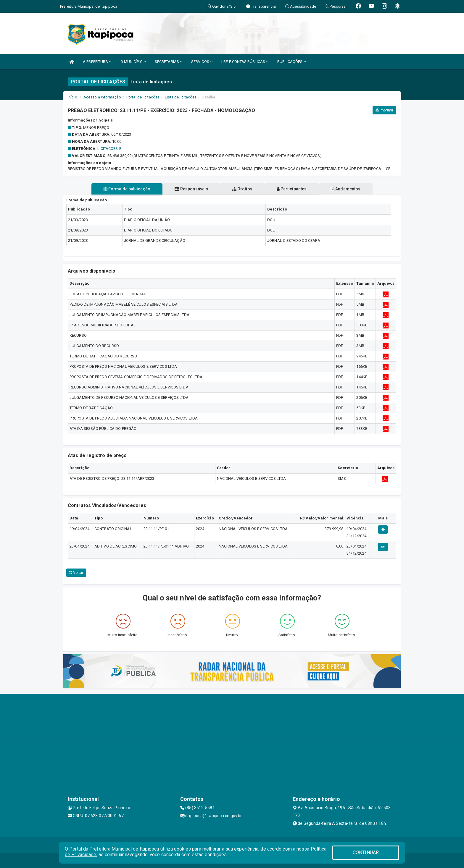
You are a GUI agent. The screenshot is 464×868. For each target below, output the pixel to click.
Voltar (76, 573)
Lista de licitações (181, 97)
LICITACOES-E (109, 149)
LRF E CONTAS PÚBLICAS (245, 62)
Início (72, 97)
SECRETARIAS (169, 62)
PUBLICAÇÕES (291, 62)
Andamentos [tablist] (347, 189)
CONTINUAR (366, 852)
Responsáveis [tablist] (191, 189)
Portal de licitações (143, 97)
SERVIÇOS (202, 62)
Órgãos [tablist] (242, 189)
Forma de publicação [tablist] (125, 189)
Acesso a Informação (102, 97)
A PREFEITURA (97, 62)
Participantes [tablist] (292, 189)
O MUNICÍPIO (133, 62)
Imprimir (384, 110)
